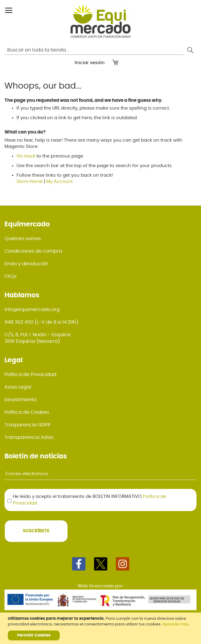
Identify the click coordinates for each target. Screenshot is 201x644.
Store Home (30, 182)
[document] (101, 628)
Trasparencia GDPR (27, 425)
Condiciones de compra (33, 251)
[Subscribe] (36, 531)
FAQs (10, 276)
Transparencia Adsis (29, 437)
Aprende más (175, 624)
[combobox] (94, 50)
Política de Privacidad (30, 375)
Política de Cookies (27, 412)
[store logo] (100, 21)
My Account (59, 182)
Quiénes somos (23, 239)
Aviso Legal (18, 387)
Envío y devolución (26, 264)
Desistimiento (21, 400)
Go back (26, 156)
